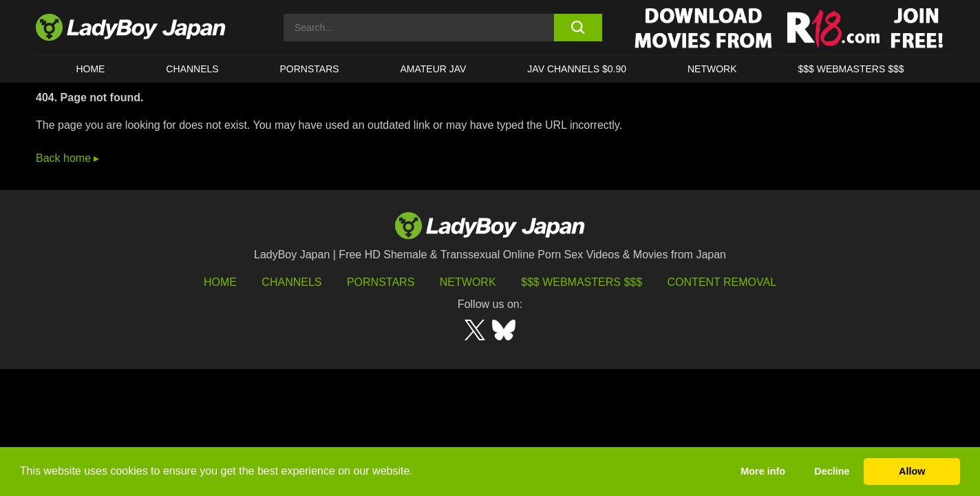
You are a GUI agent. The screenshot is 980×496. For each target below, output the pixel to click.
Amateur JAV (434, 69)
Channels (291, 282)
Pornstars (310, 69)
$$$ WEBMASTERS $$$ (851, 69)
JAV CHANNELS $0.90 (577, 69)
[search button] (578, 28)
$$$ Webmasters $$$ (582, 282)
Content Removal (722, 282)
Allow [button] (912, 471)
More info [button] (763, 471)
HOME (90, 69)
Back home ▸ (67, 158)
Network (712, 69)
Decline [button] (832, 471)
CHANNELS (192, 69)
